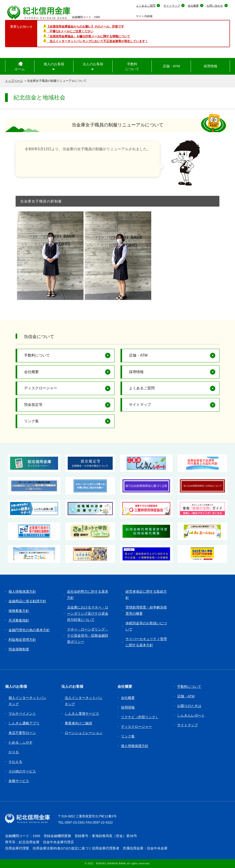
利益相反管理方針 (22, 640)
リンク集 (31, 421)
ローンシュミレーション (84, 733)
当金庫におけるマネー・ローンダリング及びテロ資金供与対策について (88, 613)
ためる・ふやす (21, 742)
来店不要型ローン (22, 733)
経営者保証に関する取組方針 (146, 595)
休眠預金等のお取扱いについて (146, 626)
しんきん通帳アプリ (24, 723)
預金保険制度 (19, 649)
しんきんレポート (191, 715)
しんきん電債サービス (82, 714)
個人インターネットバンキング (27, 701)
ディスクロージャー (41, 388)
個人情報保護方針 (22, 591)
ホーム (20, 69)
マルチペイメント (22, 714)
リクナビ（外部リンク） (140, 717)
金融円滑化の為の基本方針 (29, 630)
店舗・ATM (171, 66)
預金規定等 (33, 405)
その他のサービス (22, 771)
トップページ (14, 81)
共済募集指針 (19, 620)
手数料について (132, 67)
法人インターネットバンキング (84, 701)
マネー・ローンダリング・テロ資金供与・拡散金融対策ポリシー (88, 635)
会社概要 (193, 6)
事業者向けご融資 (78, 723)
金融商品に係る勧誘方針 (27, 601)
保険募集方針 (19, 611)
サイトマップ (172, 6)
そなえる (15, 762)
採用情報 (210, 66)
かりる (14, 752)
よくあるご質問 (146, 6)
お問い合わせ (215, 6)
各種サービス (19, 781)
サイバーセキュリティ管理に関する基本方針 (146, 642)
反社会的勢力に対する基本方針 (88, 595)
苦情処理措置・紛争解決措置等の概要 (146, 610)
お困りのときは (189, 706)
